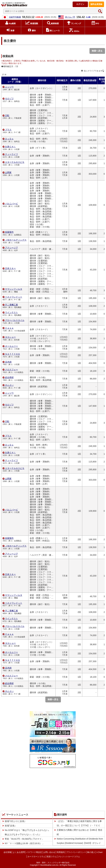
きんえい (9, 385)
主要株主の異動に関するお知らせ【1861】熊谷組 (79, 832)
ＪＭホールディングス (16, 240)
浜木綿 (8, 362)
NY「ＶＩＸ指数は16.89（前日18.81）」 (25, 843)
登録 (96, 4)
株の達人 (91, 852)
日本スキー (10, 268)
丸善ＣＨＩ (10, 147)
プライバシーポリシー (76, 852)
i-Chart (99, 852)
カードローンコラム (36, 857)
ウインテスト (11, 312)
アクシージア (11, 248)
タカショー (10, 337)
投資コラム (52, 857)
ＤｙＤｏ (9, 139)
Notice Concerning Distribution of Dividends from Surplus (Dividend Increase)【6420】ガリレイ (80, 841)
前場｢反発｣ (10, 826)
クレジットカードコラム (69, 857)
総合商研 (9, 377)
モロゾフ (9, 99)
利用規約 (61, 852)
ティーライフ (11, 154)
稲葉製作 (9, 232)
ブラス (8, 130)
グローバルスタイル (15, 320)
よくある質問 (19, 852)
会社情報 (8, 852)
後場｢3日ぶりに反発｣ (15, 821)
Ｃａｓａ (9, 328)
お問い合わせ (49, 852)
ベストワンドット (14, 297)
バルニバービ (11, 204)
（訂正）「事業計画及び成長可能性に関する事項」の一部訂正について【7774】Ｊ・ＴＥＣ (79, 823)
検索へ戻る (97, 51)
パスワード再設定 (34, 852)
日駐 (7, 115)
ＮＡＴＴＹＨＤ (13, 354)
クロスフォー (11, 370)
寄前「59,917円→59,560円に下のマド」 (24, 839)
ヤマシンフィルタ (14, 289)
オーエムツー (11, 346)
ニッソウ (9, 87)
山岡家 (8, 172)
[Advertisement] (53, 789)
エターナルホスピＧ (15, 162)
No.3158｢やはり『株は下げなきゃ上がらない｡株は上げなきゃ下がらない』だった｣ (27, 832)
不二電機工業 (11, 305)
